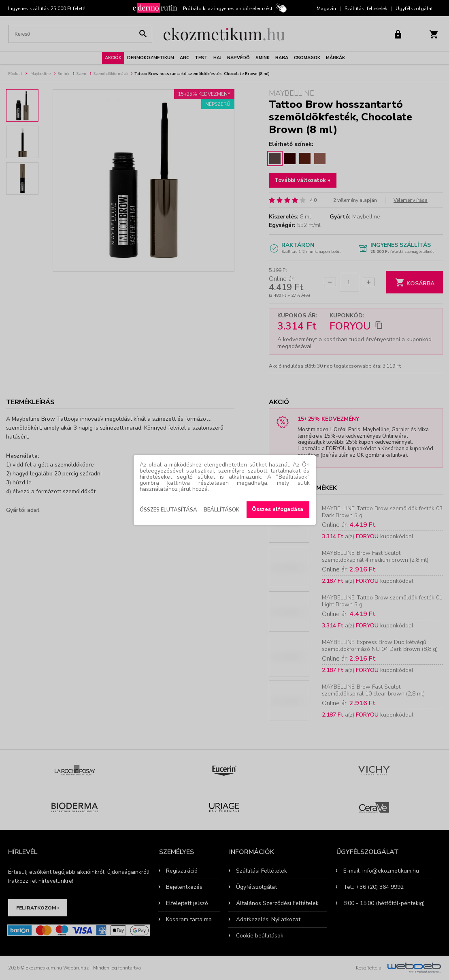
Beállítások (221, 510)
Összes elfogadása (278, 509)
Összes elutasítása (168, 510)
